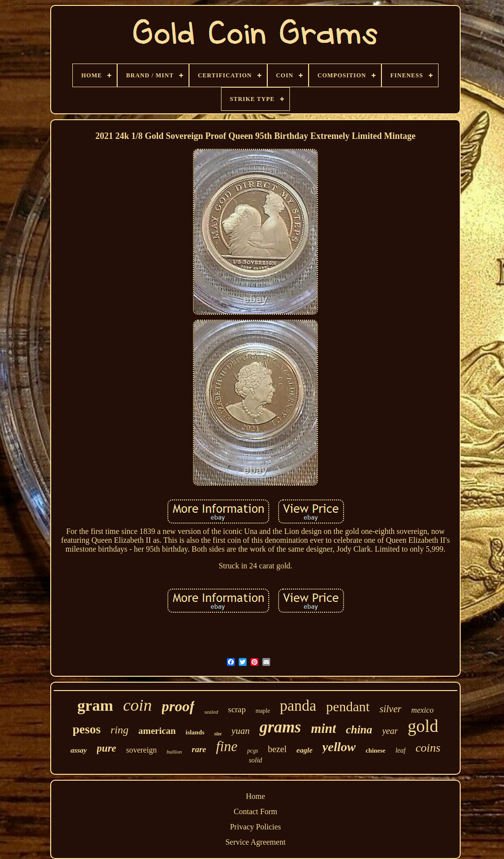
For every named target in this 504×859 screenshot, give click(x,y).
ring (119, 730)
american (157, 731)
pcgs (252, 751)
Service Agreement (255, 842)
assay (79, 750)
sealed (211, 712)
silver (390, 709)
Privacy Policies (255, 827)
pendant (348, 707)
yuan (240, 731)
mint (324, 728)
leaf (400, 750)
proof (178, 706)
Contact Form (255, 811)
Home (255, 796)
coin (138, 705)
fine (227, 746)
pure (107, 748)
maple (263, 711)
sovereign (141, 750)
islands (195, 732)
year (390, 731)
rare (199, 749)
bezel (277, 749)
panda (298, 706)
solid (255, 760)
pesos (86, 729)
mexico (423, 710)
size (218, 734)
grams (280, 727)
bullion (174, 752)
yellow (339, 747)
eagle (304, 750)
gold (423, 726)
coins (428, 748)
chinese (376, 750)
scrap (237, 710)
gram (95, 705)
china (359, 730)
